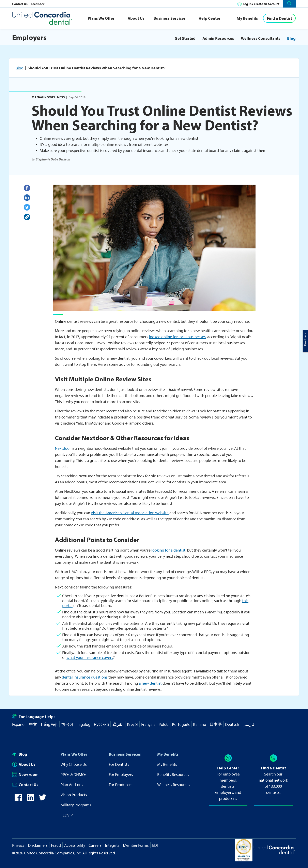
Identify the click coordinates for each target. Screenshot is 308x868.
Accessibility (75, 845)
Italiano (200, 724)
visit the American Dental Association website (130, 513)
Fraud (56, 845)
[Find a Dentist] (279, 18)
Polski (164, 724)
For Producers (121, 785)
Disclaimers (38, 845)
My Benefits (247, 18)
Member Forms (136, 845)
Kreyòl (132, 724)
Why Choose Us (74, 764)
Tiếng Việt (49, 724)
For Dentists (119, 764)
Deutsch (232, 724)
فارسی (249, 724)
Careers (95, 845)
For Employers (121, 774)
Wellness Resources (174, 785)
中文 (33, 724)
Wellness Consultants (261, 38)
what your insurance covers (90, 657)
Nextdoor (63, 448)
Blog (291, 38)
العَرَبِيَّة (118, 724)
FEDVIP (67, 815)
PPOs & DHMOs (74, 774)
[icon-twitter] (43, 800)
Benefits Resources (173, 774)
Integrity (112, 845)
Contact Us (20, 4)
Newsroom (25, 774)
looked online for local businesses (177, 337)
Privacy (18, 845)
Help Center (210, 18)
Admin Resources (218, 38)
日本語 (216, 724)
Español (19, 724)
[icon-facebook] (18, 800)
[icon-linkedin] (30, 800)
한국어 (67, 724)
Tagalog (84, 724)
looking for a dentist (168, 550)
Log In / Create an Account (261, 4)
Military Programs (76, 805)
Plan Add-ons (72, 785)
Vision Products (74, 795)
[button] (289, 4)
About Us (136, 18)
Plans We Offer (101, 18)
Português (181, 724)
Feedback (38, 4)
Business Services (170, 18)
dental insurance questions (85, 677)
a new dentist (150, 683)
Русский (101, 724)
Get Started (185, 38)
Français (148, 724)
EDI (155, 845)
